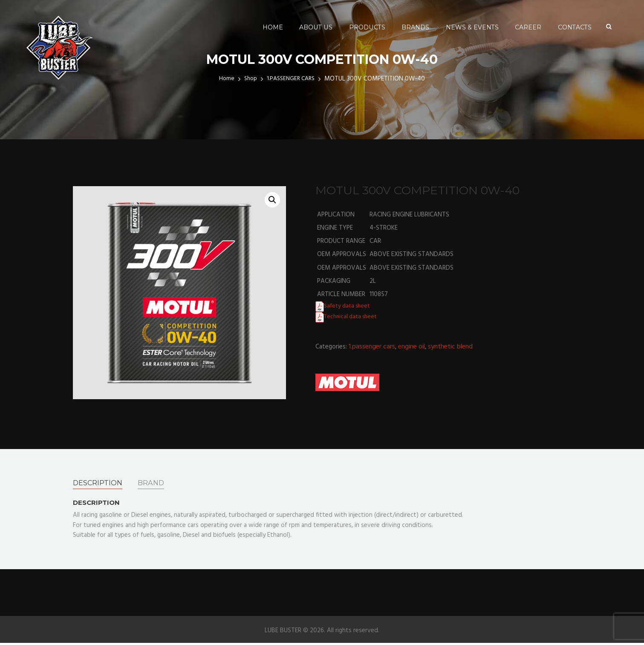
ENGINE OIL (412, 347)
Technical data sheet (353, 317)
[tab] (100, 483)
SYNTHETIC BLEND (450, 347)
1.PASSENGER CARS (372, 347)
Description (100, 484)
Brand (157, 484)
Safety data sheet (349, 306)
